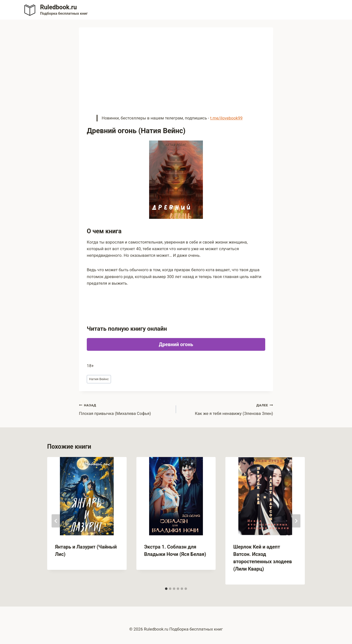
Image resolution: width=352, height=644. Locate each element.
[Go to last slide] (56, 521)
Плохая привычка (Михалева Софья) (125, 409)
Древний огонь (176, 344)
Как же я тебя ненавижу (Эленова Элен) (227, 409)
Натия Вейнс (99, 379)
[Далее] (296, 521)
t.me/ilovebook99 (226, 118)
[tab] (166, 589)
